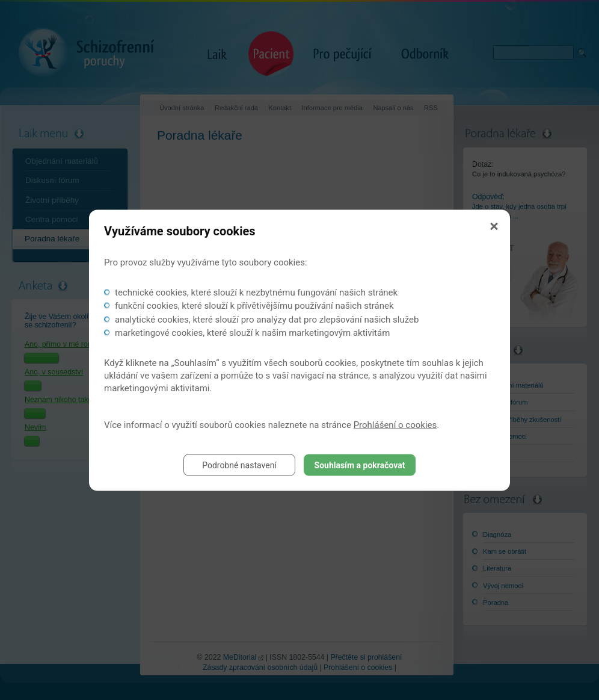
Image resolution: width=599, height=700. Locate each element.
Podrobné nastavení (239, 465)
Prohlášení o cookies (395, 424)
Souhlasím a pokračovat (360, 465)
